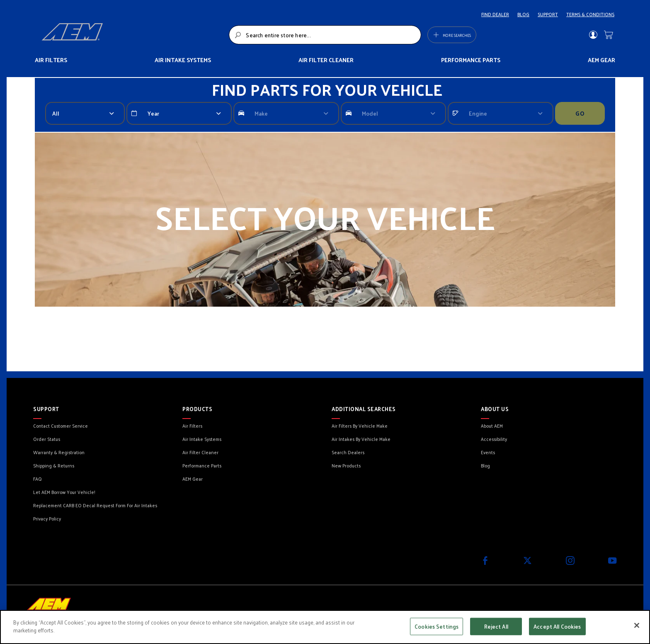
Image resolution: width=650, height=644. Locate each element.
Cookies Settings (437, 626)
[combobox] (325, 35)
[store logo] (133, 35)
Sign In (593, 35)
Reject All (496, 626)
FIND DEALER (495, 14)
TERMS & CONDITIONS (590, 14)
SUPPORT (548, 14)
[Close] (637, 625)
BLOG (523, 14)
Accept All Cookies (557, 626)
